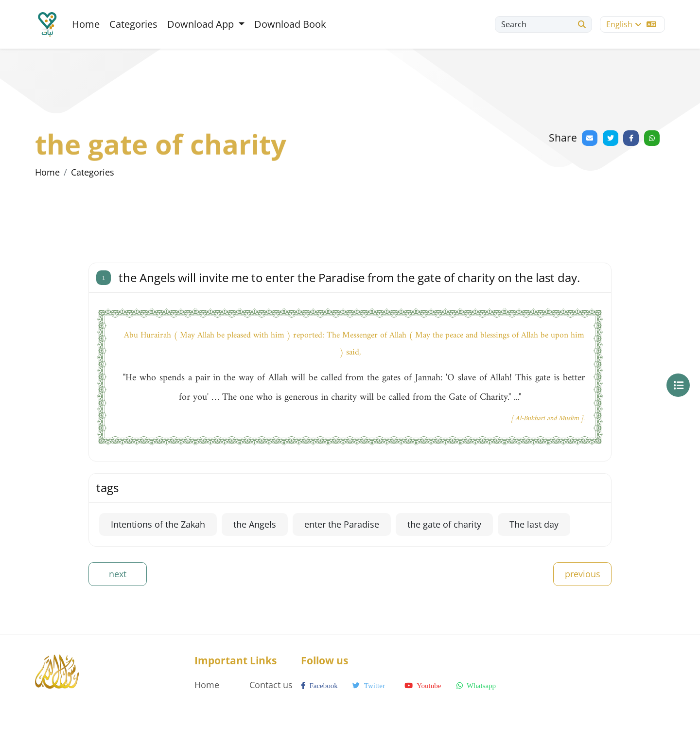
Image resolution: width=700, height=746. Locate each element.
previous (583, 574)
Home (86, 24)
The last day (534, 524)
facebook (319, 686)
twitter (369, 686)
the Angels (255, 524)
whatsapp (476, 686)
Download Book (290, 24)
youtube (423, 686)
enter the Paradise (342, 524)
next (118, 574)
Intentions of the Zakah (158, 524)
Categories (133, 24)
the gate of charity (444, 524)
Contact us (271, 685)
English (631, 24)
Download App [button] (202, 24)
